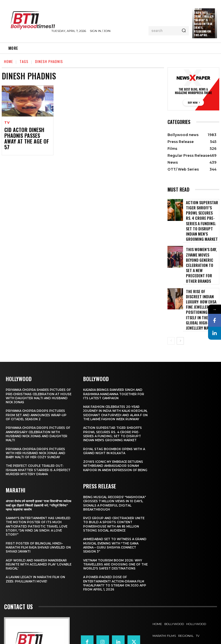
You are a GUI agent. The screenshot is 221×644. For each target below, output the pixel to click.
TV (7, 123)
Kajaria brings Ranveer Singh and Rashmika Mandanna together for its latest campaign (115, 352)
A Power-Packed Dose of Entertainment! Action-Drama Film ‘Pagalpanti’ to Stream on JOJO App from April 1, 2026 (113, 549)
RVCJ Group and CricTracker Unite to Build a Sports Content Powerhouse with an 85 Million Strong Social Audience (116, 490)
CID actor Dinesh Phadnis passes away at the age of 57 (27, 135)
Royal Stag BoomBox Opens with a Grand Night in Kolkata (115, 413)
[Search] (184, 31)
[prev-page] (171, 299)
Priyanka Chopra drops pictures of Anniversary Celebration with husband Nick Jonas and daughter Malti (38, 392)
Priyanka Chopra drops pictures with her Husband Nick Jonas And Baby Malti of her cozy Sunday (37, 411)
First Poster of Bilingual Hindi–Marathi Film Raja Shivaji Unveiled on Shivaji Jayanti (38, 505)
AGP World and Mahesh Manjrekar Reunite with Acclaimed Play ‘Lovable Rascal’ (39, 522)
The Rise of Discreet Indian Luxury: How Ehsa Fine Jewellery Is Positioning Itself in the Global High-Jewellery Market (201, 276)
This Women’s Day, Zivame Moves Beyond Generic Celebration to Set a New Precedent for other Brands (201, 246)
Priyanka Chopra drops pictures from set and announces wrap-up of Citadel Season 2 (38, 373)
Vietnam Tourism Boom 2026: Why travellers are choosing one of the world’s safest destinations (116, 530)
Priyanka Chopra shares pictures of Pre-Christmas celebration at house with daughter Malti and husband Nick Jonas (38, 354)
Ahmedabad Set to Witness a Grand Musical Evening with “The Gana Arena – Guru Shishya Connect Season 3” (114, 511)
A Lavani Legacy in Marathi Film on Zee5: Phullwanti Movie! (38, 537)
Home (8, 61)
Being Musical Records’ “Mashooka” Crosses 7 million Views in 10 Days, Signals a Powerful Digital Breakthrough (115, 469)
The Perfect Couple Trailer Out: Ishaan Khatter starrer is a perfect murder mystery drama (37, 428)
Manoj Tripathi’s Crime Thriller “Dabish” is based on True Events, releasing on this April (204, 22)
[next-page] (180, 299)
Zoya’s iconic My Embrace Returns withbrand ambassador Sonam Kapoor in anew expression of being (115, 430)
